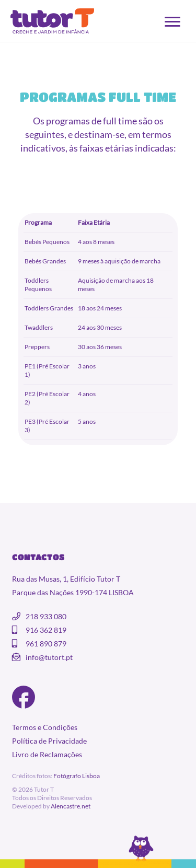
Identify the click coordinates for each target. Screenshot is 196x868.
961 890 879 (46, 644)
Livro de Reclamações (47, 754)
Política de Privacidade (49, 741)
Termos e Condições (45, 727)
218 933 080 (46, 616)
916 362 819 (46, 630)
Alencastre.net (71, 806)
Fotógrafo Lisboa (77, 776)
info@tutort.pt (49, 657)
